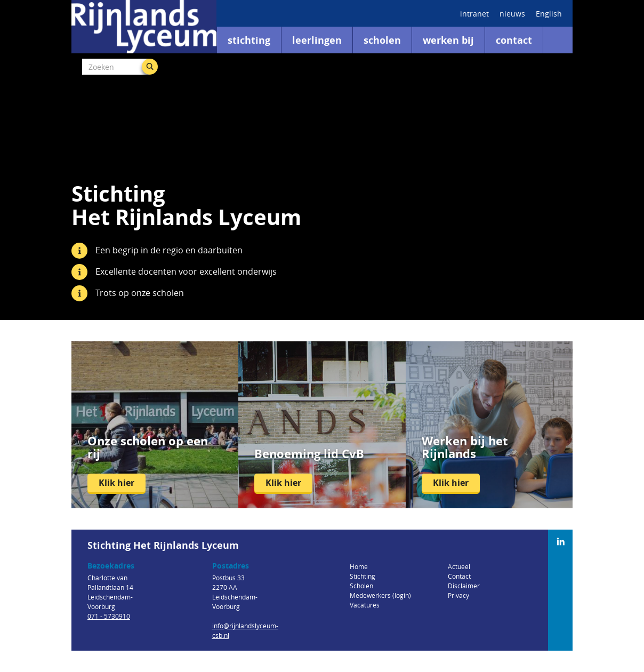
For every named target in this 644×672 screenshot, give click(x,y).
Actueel (459, 566)
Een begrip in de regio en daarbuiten (169, 250)
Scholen (382, 40)
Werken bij (448, 40)
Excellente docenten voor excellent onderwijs (186, 271)
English (549, 14)
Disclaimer (464, 586)
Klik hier (116, 483)
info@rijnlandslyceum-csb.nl (245, 630)
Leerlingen (317, 40)
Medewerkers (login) (380, 595)
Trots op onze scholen (140, 293)
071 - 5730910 (109, 616)
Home (359, 566)
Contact (514, 40)
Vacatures (365, 605)
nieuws (512, 14)
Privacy (458, 595)
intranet (474, 14)
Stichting (249, 40)
